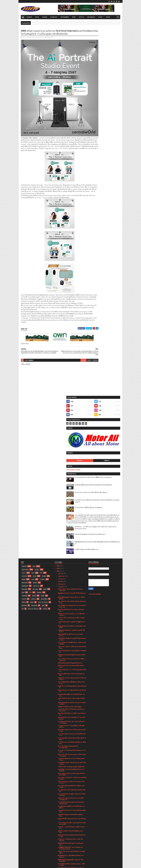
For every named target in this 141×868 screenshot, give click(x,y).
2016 (58, 860)
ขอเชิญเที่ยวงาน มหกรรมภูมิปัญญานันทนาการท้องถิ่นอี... (71, 605)
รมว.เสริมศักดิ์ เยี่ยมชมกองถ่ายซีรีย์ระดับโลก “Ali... (70, 726)
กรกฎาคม (61, 421)
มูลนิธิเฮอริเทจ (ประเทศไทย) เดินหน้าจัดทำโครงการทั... (72, 670)
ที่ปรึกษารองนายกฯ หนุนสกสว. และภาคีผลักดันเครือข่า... (71, 449)
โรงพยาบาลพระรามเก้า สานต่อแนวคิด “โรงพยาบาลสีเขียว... (71, 716)
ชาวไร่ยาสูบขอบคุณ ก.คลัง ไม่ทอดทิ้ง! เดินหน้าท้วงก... (71, 807)
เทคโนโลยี (24, 411)
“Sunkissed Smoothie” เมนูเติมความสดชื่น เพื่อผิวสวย (71, 466)
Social (37, 17)
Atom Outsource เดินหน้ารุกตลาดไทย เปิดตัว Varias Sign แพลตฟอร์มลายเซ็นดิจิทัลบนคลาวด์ (109, 177)
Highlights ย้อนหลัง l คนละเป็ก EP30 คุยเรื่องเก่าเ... (72, 429)
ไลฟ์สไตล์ (24, 401)
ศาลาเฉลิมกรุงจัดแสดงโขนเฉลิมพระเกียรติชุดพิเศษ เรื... (71, 763)
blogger (72, 358)
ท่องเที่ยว (37, 404)
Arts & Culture (44, 434)
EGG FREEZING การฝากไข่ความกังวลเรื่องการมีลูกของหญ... (72, 772)
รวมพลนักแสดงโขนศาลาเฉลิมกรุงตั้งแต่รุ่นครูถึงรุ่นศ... (72, 646)
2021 (58, 849)
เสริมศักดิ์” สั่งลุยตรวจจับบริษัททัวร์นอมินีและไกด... (71, 650)
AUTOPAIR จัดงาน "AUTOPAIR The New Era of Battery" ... (71, 691)
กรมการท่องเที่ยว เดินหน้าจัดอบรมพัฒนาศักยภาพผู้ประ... (72, 573)
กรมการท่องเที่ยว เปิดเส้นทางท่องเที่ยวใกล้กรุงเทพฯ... (70, 731)
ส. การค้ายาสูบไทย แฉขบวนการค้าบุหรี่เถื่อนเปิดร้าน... (72, 569)
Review (108, 17)
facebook (84, 358)
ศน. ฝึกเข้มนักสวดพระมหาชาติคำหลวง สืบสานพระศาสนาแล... (71, 799)
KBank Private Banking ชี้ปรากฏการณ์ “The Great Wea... (70, 695)
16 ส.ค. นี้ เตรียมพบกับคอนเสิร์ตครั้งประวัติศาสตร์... (68, 582)
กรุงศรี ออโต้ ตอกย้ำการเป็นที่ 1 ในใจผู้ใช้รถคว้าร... (71, 457)
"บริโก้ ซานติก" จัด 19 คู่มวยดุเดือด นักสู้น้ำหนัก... (72, 601)
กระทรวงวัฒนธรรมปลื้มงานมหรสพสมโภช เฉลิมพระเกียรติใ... (72, 658)
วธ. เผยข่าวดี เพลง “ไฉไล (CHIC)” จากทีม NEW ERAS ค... (71, 561)
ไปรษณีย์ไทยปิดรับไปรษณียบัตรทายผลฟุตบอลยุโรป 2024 (71, 703)
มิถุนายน (61, 827)
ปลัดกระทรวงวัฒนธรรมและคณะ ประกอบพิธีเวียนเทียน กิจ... (71, 633)
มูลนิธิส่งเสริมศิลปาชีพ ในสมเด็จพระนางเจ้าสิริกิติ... (72, 784)
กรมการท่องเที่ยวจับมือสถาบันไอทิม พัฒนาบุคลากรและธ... (72, 722)
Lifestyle (82, 17)
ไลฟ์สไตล (33, 434)
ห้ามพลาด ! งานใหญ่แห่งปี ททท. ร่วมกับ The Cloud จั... (70, 675)
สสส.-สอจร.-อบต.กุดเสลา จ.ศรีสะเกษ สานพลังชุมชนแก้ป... (72, 613)
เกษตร (33, 414)
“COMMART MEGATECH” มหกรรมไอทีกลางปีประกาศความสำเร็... (70, 683)
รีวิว (31, 427)
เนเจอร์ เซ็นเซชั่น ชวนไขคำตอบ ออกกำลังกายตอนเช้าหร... (71, 545)
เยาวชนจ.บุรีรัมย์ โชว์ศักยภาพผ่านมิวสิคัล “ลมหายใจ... (71, 768)
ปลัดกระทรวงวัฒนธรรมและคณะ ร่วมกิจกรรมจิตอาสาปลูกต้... (72, 590)
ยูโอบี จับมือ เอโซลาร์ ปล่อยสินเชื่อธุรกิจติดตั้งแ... (72, 719)
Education (39, 427)
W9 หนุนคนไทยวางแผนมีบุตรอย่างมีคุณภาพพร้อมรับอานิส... (72, 823)
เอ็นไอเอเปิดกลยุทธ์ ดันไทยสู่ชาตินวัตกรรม (70, 498)
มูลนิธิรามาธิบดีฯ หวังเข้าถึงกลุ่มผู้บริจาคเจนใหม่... (70, 666)
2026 (58, 401)
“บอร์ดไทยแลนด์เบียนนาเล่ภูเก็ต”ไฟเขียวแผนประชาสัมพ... (72, 474)
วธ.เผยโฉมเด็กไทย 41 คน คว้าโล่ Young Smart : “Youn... (72, 594)
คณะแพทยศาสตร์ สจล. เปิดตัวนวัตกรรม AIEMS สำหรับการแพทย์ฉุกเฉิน (109, 103)
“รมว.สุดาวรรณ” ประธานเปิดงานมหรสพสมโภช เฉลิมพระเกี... (72, 788)
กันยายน (61, 416)
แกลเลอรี (24, 434)
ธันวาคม (61, 408)
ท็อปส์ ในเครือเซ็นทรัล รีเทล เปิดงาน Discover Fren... (71, 445)
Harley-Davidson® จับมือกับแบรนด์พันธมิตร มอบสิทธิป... (72, 461)
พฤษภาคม (61, 830)
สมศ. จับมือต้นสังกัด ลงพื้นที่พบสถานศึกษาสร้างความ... (71, 517)
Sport (74, 17)
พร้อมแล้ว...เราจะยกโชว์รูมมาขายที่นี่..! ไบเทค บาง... (71, 662)
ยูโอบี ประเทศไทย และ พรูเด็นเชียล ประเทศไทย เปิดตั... (71, 819)
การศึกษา (42, 414)
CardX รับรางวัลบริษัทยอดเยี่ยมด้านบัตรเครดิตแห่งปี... (72, 521)
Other (100, 17)
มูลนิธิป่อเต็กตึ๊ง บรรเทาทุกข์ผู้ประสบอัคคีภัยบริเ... (72, 795)
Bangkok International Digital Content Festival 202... (72, 490)
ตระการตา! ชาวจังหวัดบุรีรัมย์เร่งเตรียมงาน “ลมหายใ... (72, 586)
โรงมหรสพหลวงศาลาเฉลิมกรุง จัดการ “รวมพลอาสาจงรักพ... (71, 803)
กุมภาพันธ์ (61, 838)
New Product (91, 17)
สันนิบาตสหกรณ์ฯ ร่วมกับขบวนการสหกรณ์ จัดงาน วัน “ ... (71, 617)
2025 (58, 403)
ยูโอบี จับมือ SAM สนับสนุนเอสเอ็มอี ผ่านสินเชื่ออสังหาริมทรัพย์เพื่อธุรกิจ (109, 111)
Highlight (98, 85)
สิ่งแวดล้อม (36, 424)
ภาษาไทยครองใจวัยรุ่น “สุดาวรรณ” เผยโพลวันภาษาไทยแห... (71, 557)
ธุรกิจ (34, 401)
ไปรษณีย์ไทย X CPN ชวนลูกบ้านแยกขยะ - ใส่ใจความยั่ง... (71, 699)
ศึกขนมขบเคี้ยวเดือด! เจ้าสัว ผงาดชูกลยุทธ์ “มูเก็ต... (71, 509)
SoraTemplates (30, 865)
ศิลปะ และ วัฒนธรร (43, 437)
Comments (113, 85)
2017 (58, 857)
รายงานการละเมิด (95, 429)
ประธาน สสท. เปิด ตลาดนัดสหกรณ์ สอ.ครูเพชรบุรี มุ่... (70, 424)
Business (29, 17)
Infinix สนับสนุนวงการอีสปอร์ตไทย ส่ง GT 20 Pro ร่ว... (72, 526)
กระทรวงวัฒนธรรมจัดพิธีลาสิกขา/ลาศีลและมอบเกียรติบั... (72, 478)
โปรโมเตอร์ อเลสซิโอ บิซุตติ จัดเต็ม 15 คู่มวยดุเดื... (71, 792)
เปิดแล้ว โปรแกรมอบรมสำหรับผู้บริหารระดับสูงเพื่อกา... (71, 687)
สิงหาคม (61, 419)
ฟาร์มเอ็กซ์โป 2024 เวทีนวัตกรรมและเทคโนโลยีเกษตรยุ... (72, 598)
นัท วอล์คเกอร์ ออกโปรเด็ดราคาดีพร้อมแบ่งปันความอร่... (71, 780)
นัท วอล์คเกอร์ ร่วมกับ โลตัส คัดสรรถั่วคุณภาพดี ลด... (71, 625)
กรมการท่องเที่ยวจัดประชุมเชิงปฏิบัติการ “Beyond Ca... (72, 486)
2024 (58, 406)
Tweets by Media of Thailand (97, 94)
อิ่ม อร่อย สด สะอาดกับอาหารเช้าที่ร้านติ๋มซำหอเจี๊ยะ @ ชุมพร (109, 118)
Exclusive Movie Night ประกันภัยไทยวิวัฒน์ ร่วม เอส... (71, 530)
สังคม (33, 408)
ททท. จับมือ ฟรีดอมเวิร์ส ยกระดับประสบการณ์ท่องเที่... (72, 751)
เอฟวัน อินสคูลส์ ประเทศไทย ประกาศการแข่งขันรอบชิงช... (72, 538)
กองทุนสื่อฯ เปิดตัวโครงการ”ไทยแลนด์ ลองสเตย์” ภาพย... (72, 565)
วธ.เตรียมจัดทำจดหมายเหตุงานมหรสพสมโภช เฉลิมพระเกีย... (71, 638)
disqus (78, 358)
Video (43, 440)
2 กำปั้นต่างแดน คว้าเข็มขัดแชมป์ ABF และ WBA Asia (72, 577)
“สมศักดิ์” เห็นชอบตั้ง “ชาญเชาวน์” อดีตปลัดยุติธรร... (71, 743)
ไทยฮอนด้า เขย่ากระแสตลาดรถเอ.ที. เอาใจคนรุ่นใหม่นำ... (72, 513)
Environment (34, 440)
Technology (54, 17)
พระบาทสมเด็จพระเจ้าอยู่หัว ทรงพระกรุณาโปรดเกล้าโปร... (72, 629)
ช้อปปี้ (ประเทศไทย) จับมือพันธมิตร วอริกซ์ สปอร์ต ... (70, 747)
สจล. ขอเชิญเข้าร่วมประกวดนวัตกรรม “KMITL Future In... (71, 494)
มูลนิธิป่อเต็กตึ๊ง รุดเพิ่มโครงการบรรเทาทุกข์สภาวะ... (70, 470)
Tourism (45, 17)
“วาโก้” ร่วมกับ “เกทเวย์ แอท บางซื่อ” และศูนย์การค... (71, 453)
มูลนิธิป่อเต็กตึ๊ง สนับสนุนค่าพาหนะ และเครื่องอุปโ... (72, 654)
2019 (58, 854)
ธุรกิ (23, 443)
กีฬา (41, 408)
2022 (58, 847)
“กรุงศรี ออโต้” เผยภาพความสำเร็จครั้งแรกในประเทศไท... (71, 707)
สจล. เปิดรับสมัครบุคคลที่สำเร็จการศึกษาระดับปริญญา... (71, 621)
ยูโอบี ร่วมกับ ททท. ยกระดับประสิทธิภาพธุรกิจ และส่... (71, 501)
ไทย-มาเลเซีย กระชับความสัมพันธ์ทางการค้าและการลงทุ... (72, 735)
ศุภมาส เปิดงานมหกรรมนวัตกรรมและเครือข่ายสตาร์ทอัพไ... (71, 609)
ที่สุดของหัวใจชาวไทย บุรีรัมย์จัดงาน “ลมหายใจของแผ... (71, 553)
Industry (34, 430)
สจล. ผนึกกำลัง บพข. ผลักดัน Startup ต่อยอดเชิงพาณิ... (72, 437)
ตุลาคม (60, 413)
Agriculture (24, 440)
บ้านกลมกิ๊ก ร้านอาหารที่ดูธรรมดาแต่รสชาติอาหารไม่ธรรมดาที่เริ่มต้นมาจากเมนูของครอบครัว (109, 127)
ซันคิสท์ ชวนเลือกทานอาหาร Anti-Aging (69, 541)
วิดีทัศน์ (24, 437)
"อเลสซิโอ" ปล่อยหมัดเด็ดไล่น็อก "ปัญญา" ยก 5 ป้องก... (71, 759)
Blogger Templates (45, 865)
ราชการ (24, 408)
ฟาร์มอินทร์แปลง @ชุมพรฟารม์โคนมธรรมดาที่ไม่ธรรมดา (109, 168)
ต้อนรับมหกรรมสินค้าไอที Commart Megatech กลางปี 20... (71, 815)
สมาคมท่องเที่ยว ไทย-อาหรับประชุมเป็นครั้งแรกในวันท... (71, 755)
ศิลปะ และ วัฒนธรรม (33, 443)
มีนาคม (61, 835)
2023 (58, 844)
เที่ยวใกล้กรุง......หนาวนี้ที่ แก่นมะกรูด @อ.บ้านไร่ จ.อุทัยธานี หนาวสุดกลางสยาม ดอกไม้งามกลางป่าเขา (108, 161)
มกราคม (61, 841)
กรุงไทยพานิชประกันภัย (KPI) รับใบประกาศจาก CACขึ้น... (71, 712)
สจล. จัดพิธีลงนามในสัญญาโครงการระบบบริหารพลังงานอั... (72, 441)
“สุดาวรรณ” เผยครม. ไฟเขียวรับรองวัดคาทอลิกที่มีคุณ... (72, 482)
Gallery (32, 437)
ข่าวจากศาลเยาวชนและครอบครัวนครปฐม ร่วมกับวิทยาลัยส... (71, 739)
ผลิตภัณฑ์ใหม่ (50, 41)
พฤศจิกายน (62, 411)
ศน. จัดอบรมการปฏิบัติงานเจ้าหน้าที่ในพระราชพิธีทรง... (71, 642)
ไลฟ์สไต (45, 443)
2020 (58, 852)
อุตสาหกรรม (36, 421)
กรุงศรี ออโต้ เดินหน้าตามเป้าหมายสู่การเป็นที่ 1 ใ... (71, 534)
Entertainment (65, 17)
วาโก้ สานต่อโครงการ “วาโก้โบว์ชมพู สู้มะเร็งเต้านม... (72, 505)
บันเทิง (34, 411)
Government (24, 424)
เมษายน (61, 833)
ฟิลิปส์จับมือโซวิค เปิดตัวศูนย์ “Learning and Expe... (70, 679)
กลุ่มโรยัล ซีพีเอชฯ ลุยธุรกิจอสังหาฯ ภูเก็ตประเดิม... (70, 811)
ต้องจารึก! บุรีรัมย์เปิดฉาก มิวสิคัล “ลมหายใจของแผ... (72, 549)
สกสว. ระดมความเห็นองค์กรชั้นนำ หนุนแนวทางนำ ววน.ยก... (72, 776)
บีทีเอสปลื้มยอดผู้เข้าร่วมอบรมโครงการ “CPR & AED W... (71, 433)
